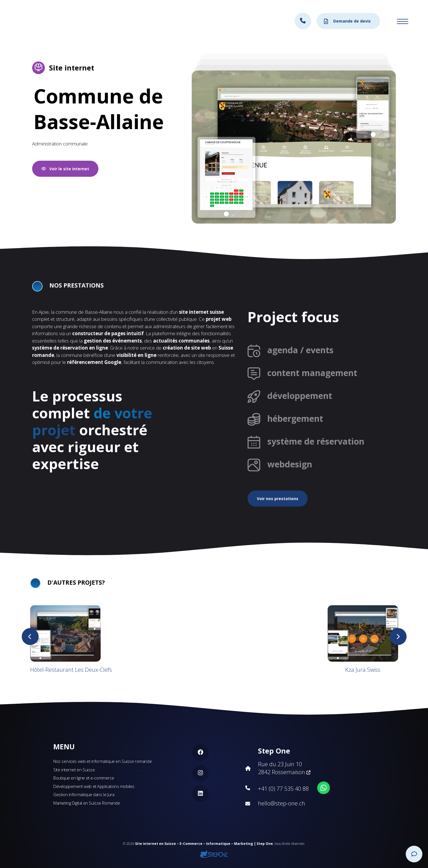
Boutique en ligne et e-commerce (84, 778)
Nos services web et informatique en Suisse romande (102, 761)
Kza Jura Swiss (363, 670)
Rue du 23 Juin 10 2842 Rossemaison (284, 768)
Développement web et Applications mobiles (94, 786)
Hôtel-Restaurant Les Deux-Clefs (71, 670)
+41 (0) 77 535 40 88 (283, 789)
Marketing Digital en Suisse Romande (87, 803)
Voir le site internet (65, 169)
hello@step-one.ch (282, 803)
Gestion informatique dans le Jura (84, 794)
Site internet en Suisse (74, 770)
